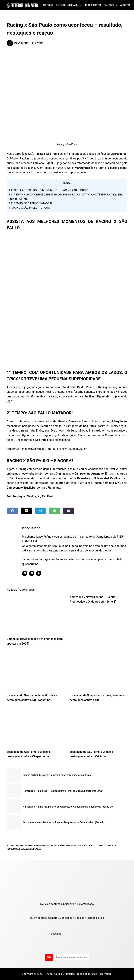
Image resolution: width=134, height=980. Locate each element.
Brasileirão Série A (61, 846)
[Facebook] (12, 511)
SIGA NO (57, 934)
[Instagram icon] (32, 573)
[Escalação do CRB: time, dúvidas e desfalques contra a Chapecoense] (36, 727)
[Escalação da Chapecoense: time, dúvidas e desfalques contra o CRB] (98, 670)
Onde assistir (93, 5)
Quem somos (38, 918)
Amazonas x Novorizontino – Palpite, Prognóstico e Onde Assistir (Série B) (63, 822)
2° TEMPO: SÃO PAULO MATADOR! (30, 203)
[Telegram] (41, 511)
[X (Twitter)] (26, 511)
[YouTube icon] (39, 573)
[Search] (126, 5)
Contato (53, 918)
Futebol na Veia (15, 846)
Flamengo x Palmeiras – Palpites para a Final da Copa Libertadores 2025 (62, 791)
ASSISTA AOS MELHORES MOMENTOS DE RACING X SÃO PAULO (48, 190)
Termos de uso (95, 918)
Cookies (79, 918)
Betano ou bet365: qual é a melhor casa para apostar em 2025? (57, 775)
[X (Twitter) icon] (25, 573)
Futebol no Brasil (69, 5)
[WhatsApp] (55, 511)
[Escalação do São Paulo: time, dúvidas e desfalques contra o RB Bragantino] (36, 670)
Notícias (48, 5)
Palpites (111, 5)
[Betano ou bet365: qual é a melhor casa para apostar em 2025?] (36, 614)
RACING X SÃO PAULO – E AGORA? (31, 208)
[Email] (69, 511)
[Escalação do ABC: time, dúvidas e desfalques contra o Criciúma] (98, 727)
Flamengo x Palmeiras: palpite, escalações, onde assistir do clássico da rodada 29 (68, 807)
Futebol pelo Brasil (37, 846)
